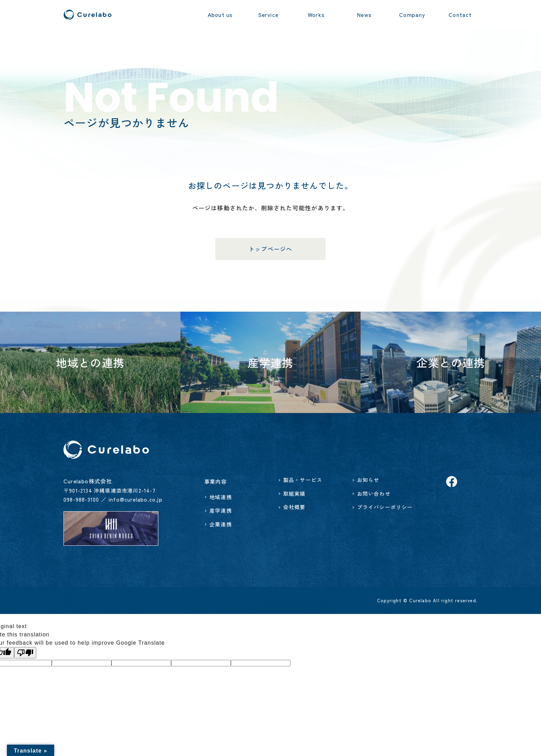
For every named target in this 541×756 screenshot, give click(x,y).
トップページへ (270, 249)
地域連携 (221, 497)
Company (412, 14)
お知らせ (368, 480)
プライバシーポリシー (385, 507)
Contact (460, 14)
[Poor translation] (25, 653)
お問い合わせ (374, 493)
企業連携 (221, 524)
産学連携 (221, 510)
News (364, 14)
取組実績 (294, 493)
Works (316, 14)
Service (268, 14)
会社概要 (294, 507)
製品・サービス (303, 480)
